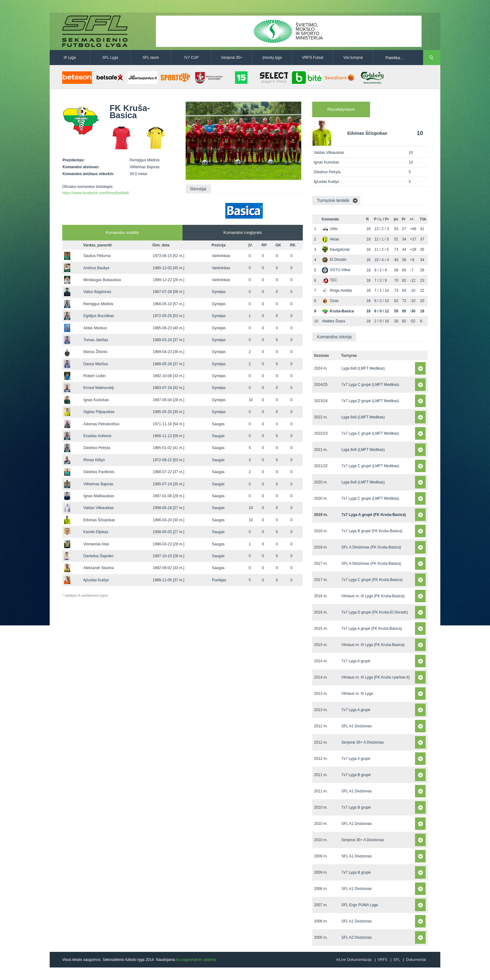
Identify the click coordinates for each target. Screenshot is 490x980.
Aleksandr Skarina (99, 568)
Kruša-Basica (338, 311)
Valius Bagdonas (97, 292)
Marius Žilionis (95, 352)
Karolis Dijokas (96, 532)
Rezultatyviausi (341, 109)
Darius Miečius (96, 364)
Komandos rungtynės (243, 232)
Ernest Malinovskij (99, 388)
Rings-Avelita (337, 290)
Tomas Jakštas (96, 340)
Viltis (330, 229)
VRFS (382, 960)
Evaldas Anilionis (97, 436)
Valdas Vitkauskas (99, 508)
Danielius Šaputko (99, 556)
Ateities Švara (333, 321)
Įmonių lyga (272, 58)
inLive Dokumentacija (354, 960)
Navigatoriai (336, 250)
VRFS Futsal (312, 58)
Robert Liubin (95, 376)
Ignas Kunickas (96, 400)
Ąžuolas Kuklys (96, 580)
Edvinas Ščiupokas (99, 520)
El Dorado (334, 260)
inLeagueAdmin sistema (196, 960)
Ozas (330, 301)
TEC (330, 280)
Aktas (330, 239)
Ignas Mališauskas (99, 496)
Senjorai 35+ (232, 58)
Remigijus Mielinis (98, 304)
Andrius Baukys (96, 268)
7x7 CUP (191, 58)
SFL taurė (151, 58)
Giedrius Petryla (97, 448)
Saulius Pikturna (97, 256)
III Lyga (70, 58)
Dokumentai (416, 960)
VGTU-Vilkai (336, 270)
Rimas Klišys (94, 460)
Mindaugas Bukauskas (102, 280)
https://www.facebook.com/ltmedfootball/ (96, 193)
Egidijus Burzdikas (99, 316)
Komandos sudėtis (122, 232)
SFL (397, 960)
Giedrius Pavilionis (99, 472)
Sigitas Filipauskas (99, 412)
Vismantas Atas (96, 544)
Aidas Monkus (95, 328)
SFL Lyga (110, 58)
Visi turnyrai (353, 58)
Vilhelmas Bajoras (98, 484)
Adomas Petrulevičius (101, 424)
